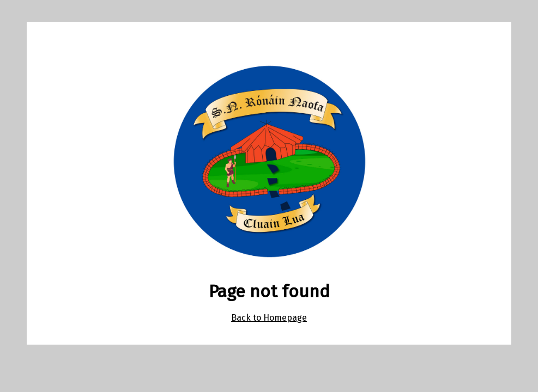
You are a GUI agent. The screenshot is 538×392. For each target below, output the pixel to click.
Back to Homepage (269, 318)
